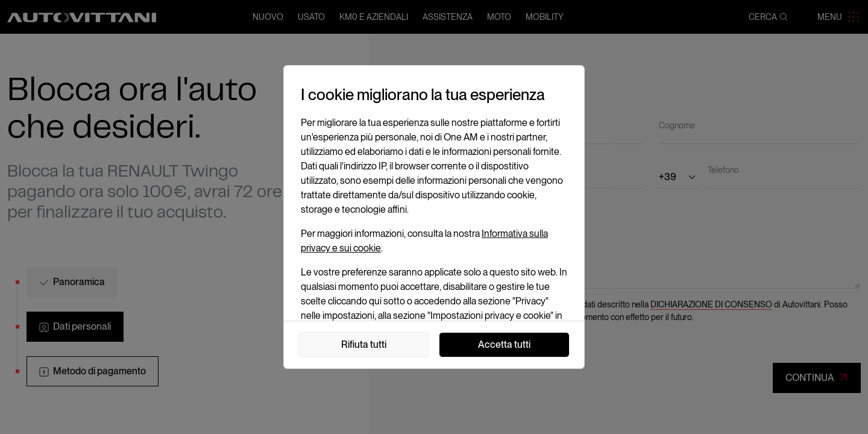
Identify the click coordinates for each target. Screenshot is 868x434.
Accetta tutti (504, 344)
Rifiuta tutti (364, 344)
